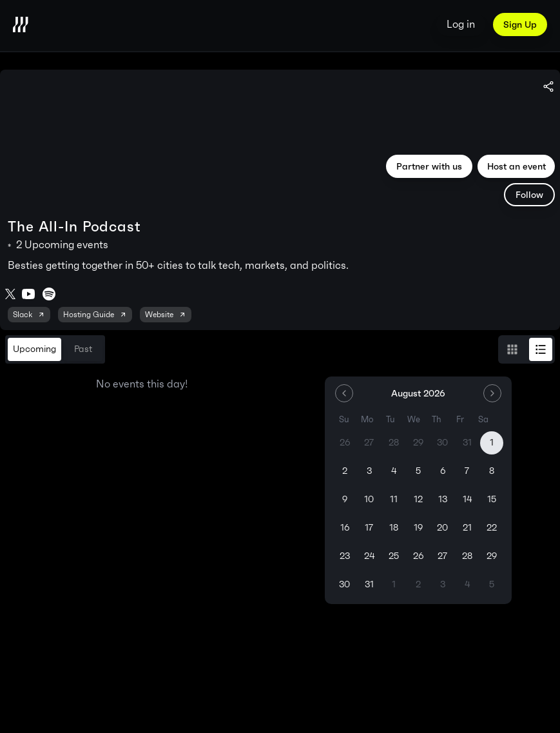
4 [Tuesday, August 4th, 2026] (394, 471)
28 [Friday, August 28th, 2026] (467, 556)
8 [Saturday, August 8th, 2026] (492, 471)
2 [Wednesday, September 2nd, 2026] (418, 584)
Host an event (517, 166)
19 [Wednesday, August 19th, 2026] (418, 528)
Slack (29, 315)
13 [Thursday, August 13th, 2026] (443, 499)
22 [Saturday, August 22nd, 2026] (492, 528)
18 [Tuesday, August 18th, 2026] (394, 528)
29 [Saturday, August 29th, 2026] (492, 556)
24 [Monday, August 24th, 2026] (369, 556)
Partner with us (429, 166)
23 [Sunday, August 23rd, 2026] (345, 556)
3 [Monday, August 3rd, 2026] (369, 471)
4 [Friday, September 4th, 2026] (467, 584)
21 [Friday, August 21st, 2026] (467, 528)
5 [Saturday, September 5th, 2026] (492, 584)
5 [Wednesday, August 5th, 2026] (418, 471)
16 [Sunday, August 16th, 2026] (345, 528)
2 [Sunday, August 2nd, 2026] (345, 471)
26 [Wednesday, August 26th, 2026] (418, 556)
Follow (529, 195)
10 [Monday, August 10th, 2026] (369, 499)
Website (166, 315)
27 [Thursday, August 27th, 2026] (442, 556)
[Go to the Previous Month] (344, 393)
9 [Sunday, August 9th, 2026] (345, 499)
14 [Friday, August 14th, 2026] (467, 499)
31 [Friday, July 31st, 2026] (467, 443)
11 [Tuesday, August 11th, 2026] (394, 499)
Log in (461, 24)
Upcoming (34, 349)
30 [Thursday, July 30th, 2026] (442, 443)
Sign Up (520, 24)
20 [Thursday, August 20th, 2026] (442, 528)
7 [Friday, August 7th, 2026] (467, 471)
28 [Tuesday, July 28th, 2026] (394, 443)
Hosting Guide (95, 315)
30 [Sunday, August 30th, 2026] (344, 584)
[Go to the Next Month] (492, 393)
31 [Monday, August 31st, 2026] (369, 584)
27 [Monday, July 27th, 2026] (369, 443)
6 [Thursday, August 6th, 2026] (443, 471)
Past (83, 349)
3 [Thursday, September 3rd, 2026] (443, 584)
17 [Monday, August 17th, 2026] (369, 528)
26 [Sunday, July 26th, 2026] (345, 443)
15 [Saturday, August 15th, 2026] (492, 499)
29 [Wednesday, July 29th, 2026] (418, 443)
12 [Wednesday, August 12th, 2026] (418, 499)
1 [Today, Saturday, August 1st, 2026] (492, 443)
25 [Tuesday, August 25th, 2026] (394, 556)
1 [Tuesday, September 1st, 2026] (394, 584)
